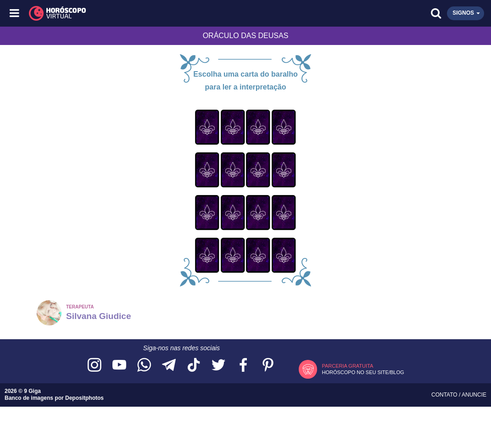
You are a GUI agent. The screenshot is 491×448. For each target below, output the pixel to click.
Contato (445, 395)
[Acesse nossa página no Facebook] (243, 366)
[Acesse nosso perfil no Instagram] (95, 366)
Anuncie (474, 395)
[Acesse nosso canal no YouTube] (119, 366)
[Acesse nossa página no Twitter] (218, 366)
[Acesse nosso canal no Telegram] (169, 366)
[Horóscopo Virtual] (131, 13)
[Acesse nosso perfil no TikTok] (194, 366)
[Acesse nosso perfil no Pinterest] (268, 366)
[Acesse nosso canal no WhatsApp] (144, 366)
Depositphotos (84, 398)
